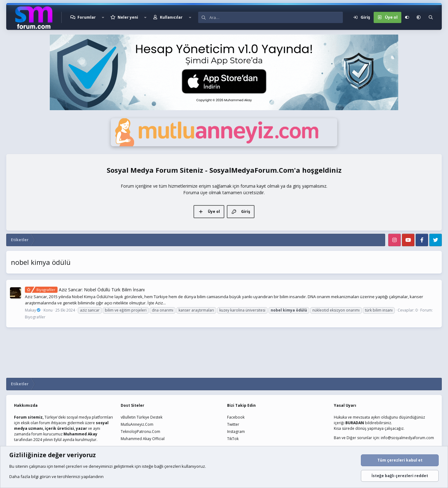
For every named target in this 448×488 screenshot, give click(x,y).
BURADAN (355, 423)
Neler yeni (128, 17)
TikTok (233, 439)
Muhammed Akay (80, 434)
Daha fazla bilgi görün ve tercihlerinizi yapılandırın (56, 476)
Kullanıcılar (171, 17)
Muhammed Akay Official (143, 439)
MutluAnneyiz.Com (137, 424)
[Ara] (276, 17)
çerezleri (74, 466)
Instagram (236, 432)
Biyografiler (35, 317)
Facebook (236, 417)
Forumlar (87, 17)
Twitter (233, 424)
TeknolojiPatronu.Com (140, 432)
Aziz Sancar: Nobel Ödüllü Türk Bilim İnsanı (85, 290)
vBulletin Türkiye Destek (142, 417)
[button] (103, 17)
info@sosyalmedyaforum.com (407, 438)
